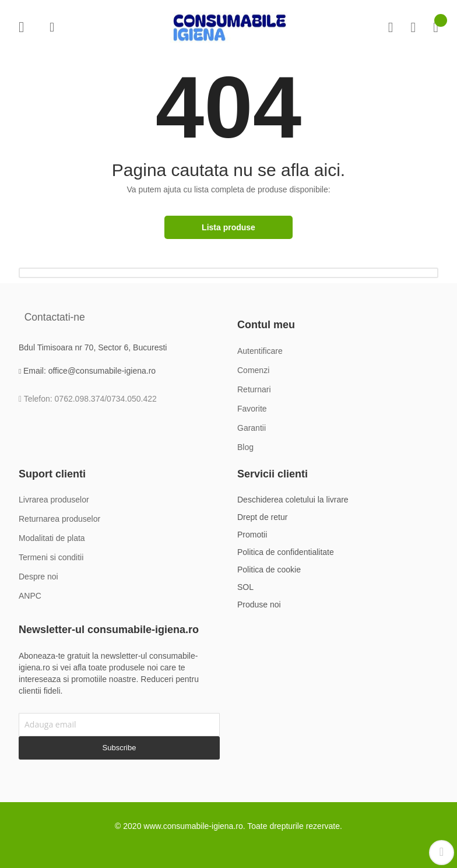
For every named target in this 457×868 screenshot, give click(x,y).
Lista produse (228, 227)
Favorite (413, 27)
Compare (391, 27)
